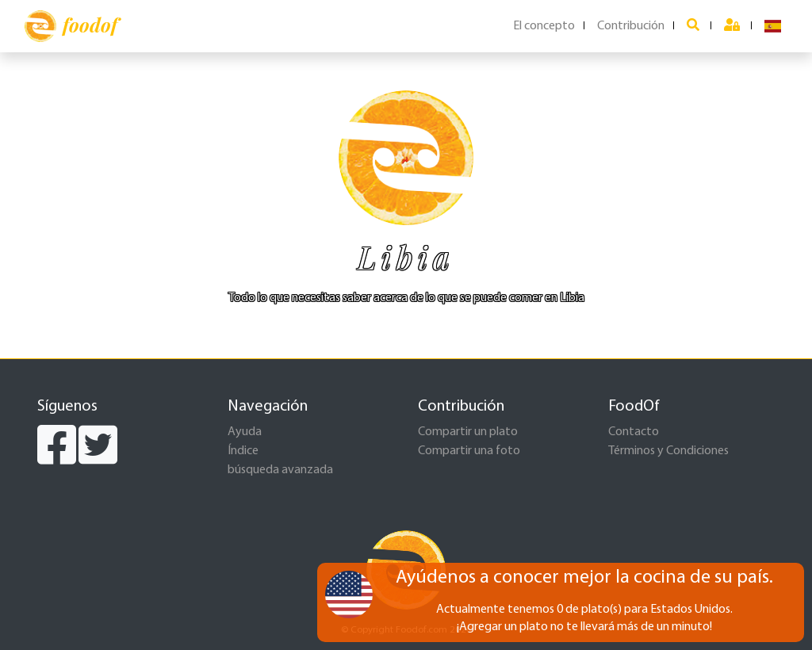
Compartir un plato (468, 432)
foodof (71, 26)
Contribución (631, 26)
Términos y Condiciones (668, 451)
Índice (243, 451)
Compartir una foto (469, 451)
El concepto (544, 26)
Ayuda (245, 432)
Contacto (634, 432)
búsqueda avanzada (280, 470)
